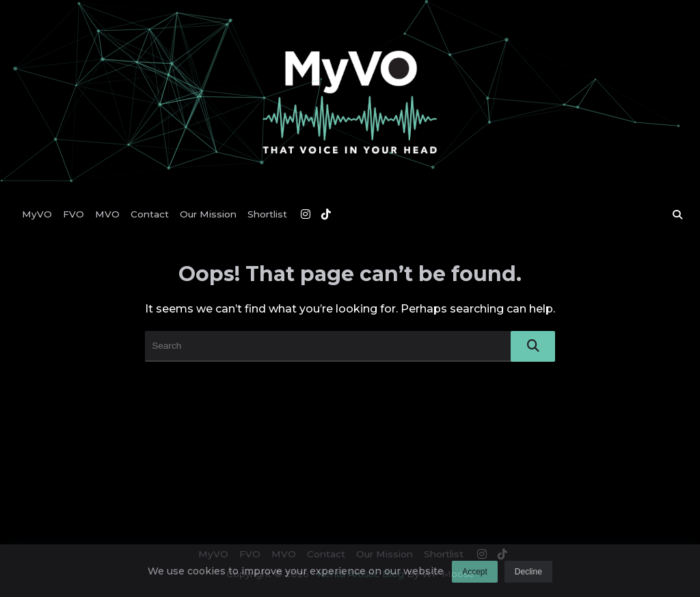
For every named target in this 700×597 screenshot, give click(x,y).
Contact (150, 214)
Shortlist (267, 214)
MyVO (37, 214)
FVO (73, 214)
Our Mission (208, 214)
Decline (528, 576)
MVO (107, 214)
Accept (475, 576)
